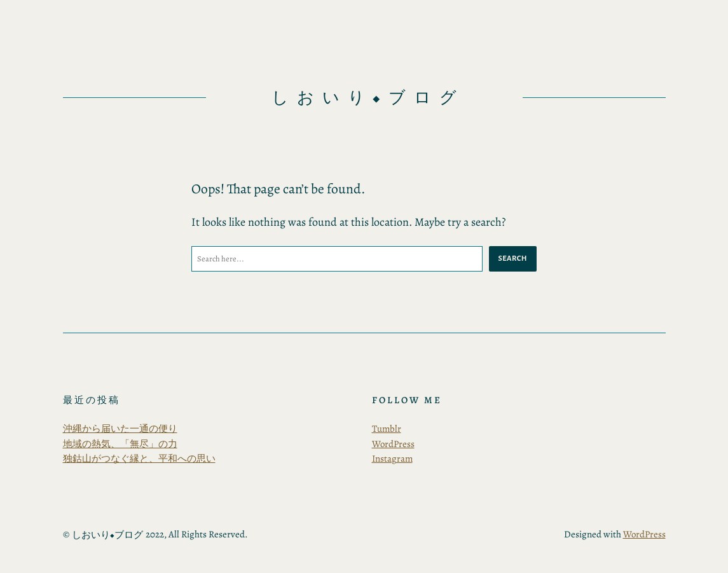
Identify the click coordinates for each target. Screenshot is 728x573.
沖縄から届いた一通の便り (120, 429)
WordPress (393, 444)
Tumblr (387, 429)
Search (513, 258)
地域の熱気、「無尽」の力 (120, 444)
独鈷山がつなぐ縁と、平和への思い (139, 459)
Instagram (392, 459)
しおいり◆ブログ (368, 98)
